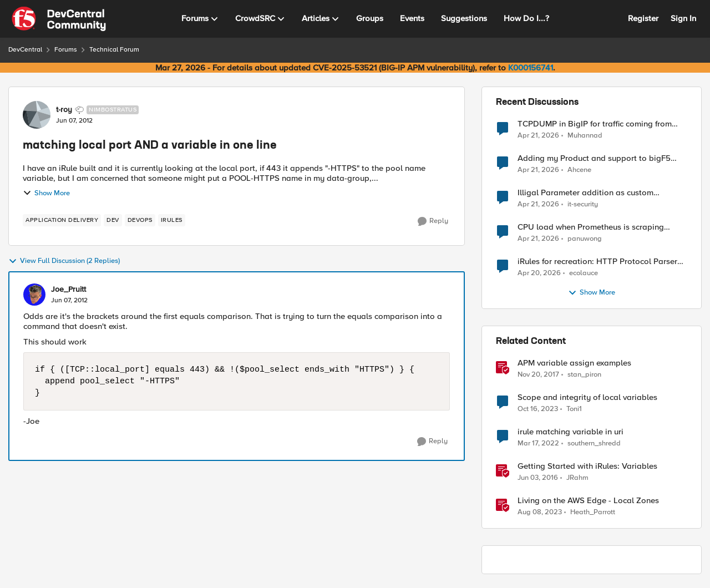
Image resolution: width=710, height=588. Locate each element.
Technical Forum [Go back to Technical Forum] (114, 50)
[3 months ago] (538, 135)
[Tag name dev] (113, 220)
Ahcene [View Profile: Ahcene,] (579, 170)
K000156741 (531, 68)
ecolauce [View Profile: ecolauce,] (584, 273)
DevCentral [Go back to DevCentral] (25, 50)
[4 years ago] (538, 444)
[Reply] (433, 221)
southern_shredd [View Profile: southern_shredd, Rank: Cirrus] (594, 443)
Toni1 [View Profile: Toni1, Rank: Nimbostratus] (574, 409)
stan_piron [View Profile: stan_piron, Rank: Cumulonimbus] (584, 375)
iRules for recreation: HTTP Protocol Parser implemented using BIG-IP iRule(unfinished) (597, 262)
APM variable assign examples (574, 363)
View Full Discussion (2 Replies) (64, 261)
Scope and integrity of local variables (587, 397)
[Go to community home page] (59, 19)
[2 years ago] (538, 409)
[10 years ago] (538, 478)
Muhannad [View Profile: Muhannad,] (585, 135)
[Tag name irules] (172, 220)
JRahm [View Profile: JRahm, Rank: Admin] (577, 478)
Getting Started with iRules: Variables (587, 466)
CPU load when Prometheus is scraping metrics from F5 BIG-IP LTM (591, 227)
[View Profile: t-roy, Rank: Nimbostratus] (37, 115)
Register (643, 18)
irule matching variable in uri (570, 432)
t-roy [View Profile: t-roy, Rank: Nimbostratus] (64, 110)
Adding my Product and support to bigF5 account (594, 158)
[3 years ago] (540, 513)
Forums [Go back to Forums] (66, 50)
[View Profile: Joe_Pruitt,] (34, 295)
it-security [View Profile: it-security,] (583, 204)
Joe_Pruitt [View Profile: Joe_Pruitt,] (69, 290)
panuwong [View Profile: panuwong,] (585, 239)
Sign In (683, 18)
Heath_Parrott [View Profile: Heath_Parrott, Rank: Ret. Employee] (593, 512)
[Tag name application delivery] (62, 220)
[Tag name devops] (140, 220)
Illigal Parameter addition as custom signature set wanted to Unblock (585, 193)
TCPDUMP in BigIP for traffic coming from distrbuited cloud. (595, 124)
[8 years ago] (538, 375)
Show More (46, 193)
